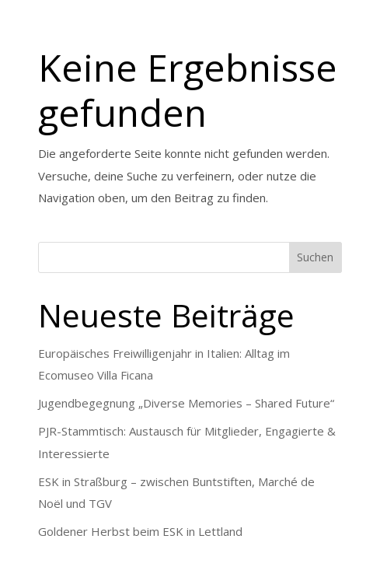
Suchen (315, 257)
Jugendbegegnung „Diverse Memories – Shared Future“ (186, 403)
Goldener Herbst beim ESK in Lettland (140, 531)
